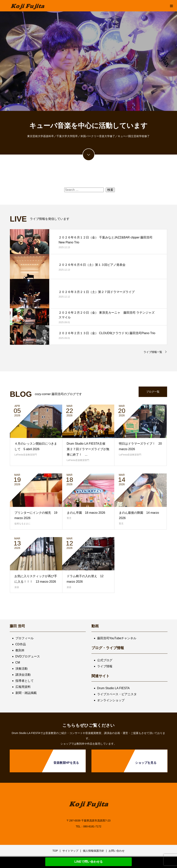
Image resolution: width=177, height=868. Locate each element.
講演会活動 (23, 675)
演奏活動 (21, 669)
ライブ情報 (105, 666)
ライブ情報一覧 (153, 352)
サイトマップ (70, 851)
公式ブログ (105, 660)
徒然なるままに (22, 524)
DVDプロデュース (28, 656)
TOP (55, 851)
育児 (69, 518)
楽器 (17, 587)
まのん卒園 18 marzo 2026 (86, 513)
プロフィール (25, 638)
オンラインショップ (111, 700)
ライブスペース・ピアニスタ (117, 694)
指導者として (25, 681)
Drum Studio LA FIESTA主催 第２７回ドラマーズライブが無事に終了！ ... (88, 449)
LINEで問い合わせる (88, 862)
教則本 (20, 650)
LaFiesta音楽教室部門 (26, 455)
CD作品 (21, 644)
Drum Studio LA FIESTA (113, 688)
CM (18, 662)
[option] (88, 61)
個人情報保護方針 (94, 851)
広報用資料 (23, 687)
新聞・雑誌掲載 (26, 693)
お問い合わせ (117, 851)
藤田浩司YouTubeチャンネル (117, 638)
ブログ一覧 (153, 392)
